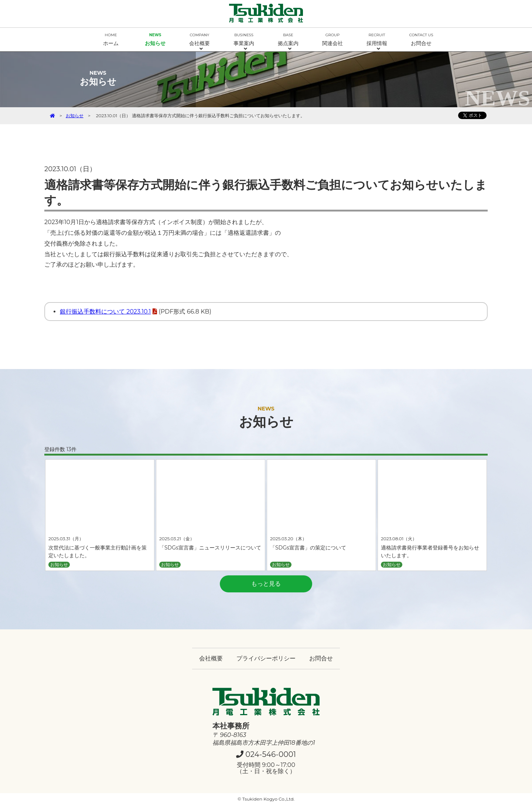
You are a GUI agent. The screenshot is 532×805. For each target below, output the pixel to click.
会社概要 (199, 42)
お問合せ (421, 40)
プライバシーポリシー (266, 658)
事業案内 (244, 42)
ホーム (111, 40)
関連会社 (332, 40)
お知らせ (155, 40)
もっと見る (266, 584)
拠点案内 (288, 42)
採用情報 (377, 42)
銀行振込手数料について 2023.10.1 (105, 312)
